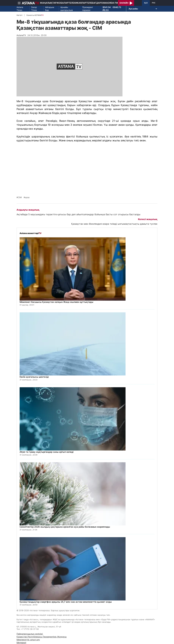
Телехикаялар (77, 3)
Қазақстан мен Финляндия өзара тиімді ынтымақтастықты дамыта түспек (114, 224)
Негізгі (19, 15)
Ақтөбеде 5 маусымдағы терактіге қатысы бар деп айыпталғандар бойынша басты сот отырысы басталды (78, 214)
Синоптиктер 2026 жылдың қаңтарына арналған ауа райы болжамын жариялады (65, 527)
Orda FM (113, 3)
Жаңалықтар (48, 3)
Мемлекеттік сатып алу (28, 640)
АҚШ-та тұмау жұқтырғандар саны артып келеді (47, 452)
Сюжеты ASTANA (35, 15)
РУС (154, 3)
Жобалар (62, 3)
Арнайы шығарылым (67, 9)
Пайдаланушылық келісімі (30, 634)
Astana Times (20, 9)
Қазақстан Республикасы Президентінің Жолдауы (42, 637)
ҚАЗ (146, 3)
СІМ (20, 197)
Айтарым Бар (50, 9)
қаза (27, 197)
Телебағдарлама (97, 3)
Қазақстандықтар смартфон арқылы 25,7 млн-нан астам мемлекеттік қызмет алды (66, 602)
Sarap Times (34, 9)
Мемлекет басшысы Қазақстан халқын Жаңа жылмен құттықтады (56, 302)
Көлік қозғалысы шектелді (34, 377)
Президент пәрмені (88, 9)
